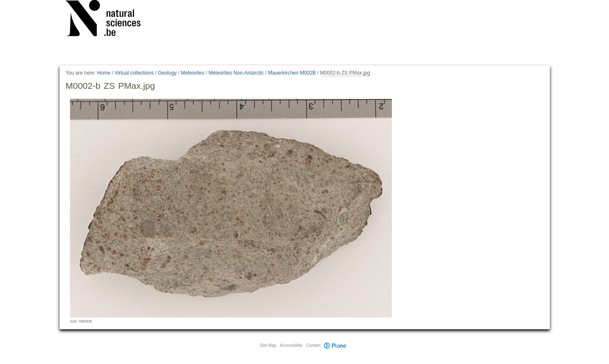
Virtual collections (134, 73)
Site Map (268, 345)
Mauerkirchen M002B (292, 73)
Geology (167, 73)
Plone (336, 345)
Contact (313, 345)
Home (104, 73)
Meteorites (192, 73)
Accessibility (291, 345)
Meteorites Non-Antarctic (236, 73)
